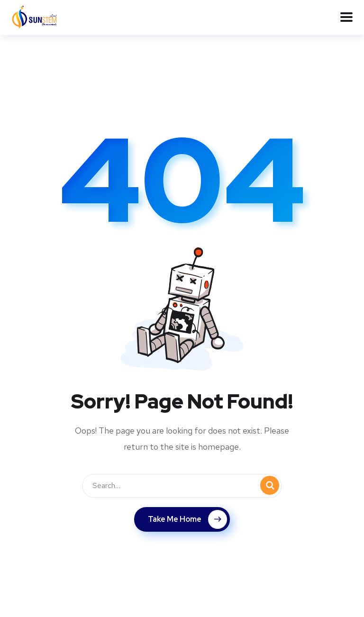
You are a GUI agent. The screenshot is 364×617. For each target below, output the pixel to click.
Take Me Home (187, 519)
